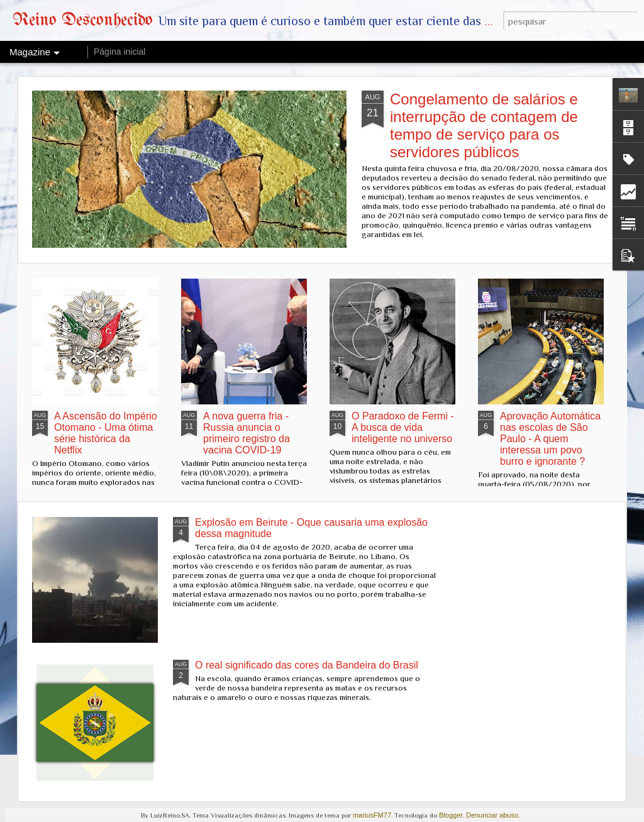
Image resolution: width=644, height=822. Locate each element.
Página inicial (120, 52)
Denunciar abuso (492, 815)
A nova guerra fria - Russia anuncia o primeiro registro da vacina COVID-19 (247, 433)
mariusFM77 (372, 815)
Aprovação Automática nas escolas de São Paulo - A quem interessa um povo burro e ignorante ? (550, 439)
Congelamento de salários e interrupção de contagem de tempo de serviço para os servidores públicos (484, 125)
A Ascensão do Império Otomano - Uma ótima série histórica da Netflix (106, 433)
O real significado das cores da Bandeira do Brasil (307, 665)
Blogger (451, 815)
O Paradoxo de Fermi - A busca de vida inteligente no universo (403, 427)
